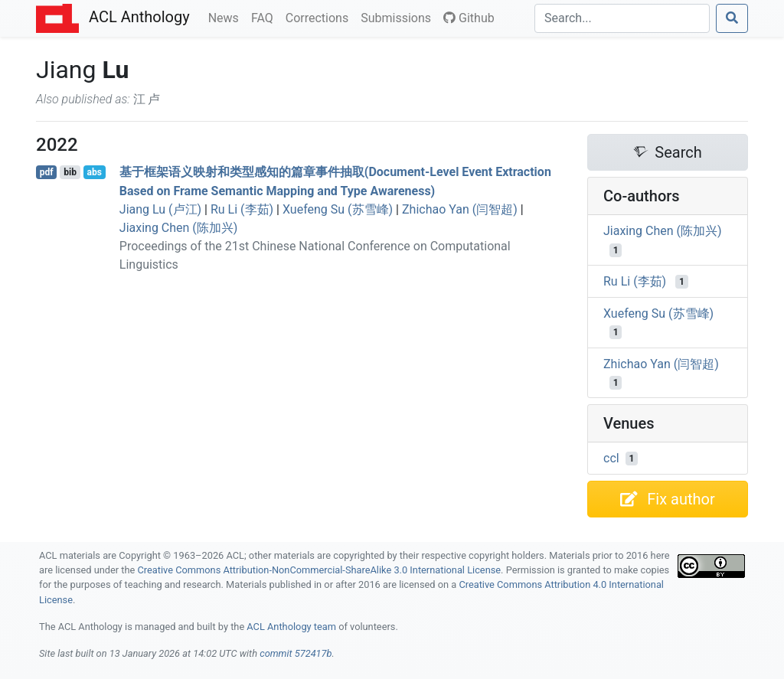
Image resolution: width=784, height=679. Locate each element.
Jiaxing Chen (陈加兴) (179, 228)
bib (70, 172)
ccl (611, 458)
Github (469, 18)
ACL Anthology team (291, 627)
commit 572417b (296, 653)
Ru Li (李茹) (242, 209)
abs (94, 172)
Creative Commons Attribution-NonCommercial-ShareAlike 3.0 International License (320, 570)
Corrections (320, 17)
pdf (47, 172)
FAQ (265, 17)
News (227, 17)
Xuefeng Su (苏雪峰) (338, 209)
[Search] (622, 18)
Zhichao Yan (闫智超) (460, 209)
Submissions (399, 17)
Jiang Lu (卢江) (160, 209)
